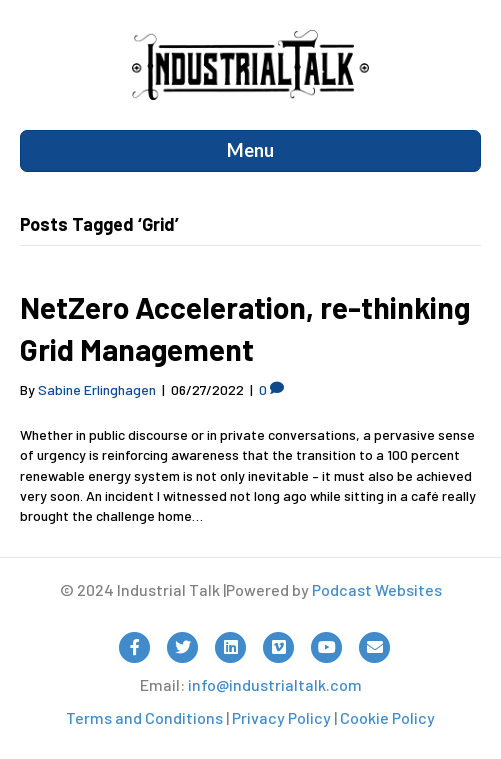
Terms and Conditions (144, 717)
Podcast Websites (377, 589)
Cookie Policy (387, 717)
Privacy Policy (281, 717)
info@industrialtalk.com (275, 684)
